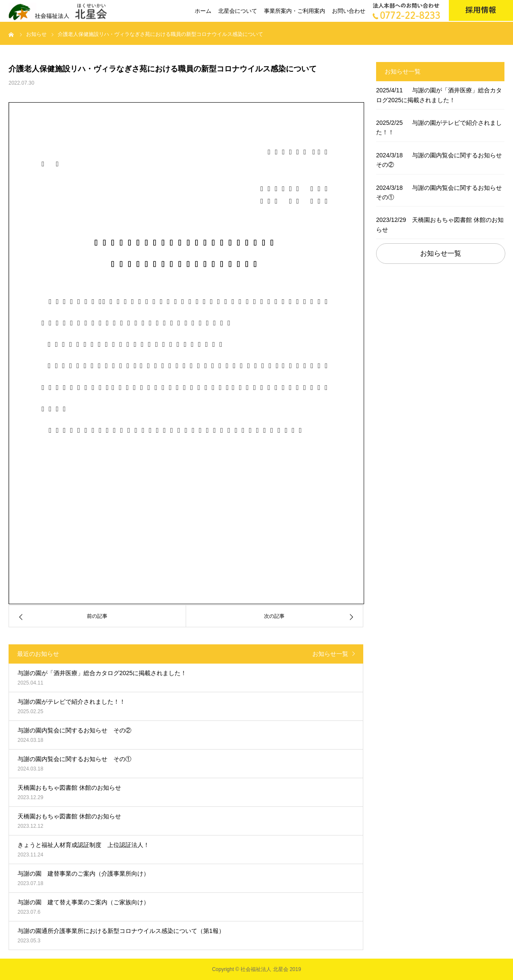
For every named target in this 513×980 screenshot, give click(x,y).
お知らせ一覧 (330, 654)
